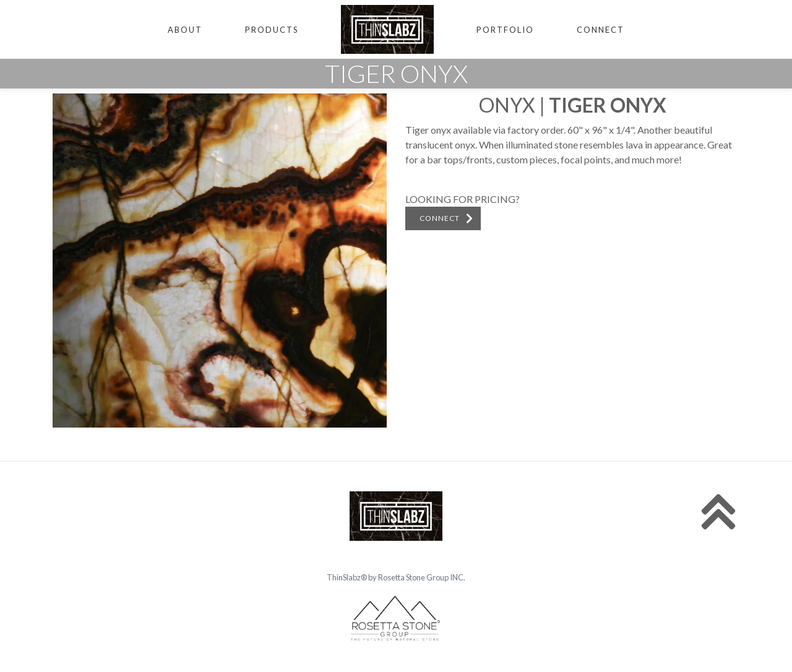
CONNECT (600, 30)
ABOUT (185, 30)
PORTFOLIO (505, 30)
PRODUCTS (272, 30)
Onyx (507, 105)
